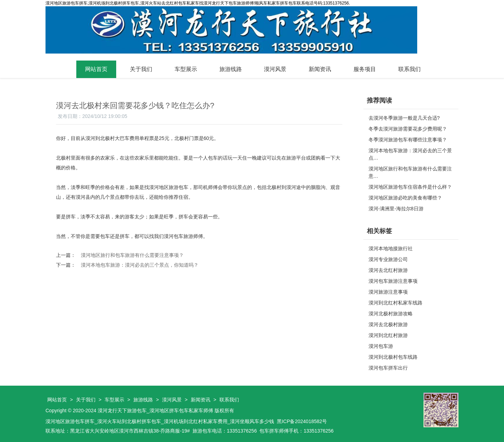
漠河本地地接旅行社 (391, 248)
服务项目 (365, 69)
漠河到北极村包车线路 (393, 357)
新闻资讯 (320, 69)
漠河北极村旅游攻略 (391, 314)
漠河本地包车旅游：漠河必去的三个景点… (410, 154)
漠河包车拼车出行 (388, 368)
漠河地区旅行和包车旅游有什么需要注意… (410, 172)
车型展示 (186, 69)
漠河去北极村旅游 (388, 324)
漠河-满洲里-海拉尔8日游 (396, 209)
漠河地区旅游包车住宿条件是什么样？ (410, 187)
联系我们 (409, 69)
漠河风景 (275, 69)
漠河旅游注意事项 (388, 292)
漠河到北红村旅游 (388, 335)
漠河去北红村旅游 (388, 270)
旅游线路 (231, 69)
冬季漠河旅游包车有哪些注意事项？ (408, 140)
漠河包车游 (381, 346)
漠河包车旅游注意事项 (393, 281)
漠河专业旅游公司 (388, 259)
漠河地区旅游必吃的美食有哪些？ (405, 198)
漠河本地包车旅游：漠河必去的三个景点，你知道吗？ (140, 265)
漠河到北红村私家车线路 (395, 303)
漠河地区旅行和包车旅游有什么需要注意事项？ (132, 255)
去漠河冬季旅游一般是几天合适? (404, 118)
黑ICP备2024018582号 (302, 421)
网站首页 (96, 69)
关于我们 (141, 69)
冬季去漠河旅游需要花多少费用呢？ (408, 129)
